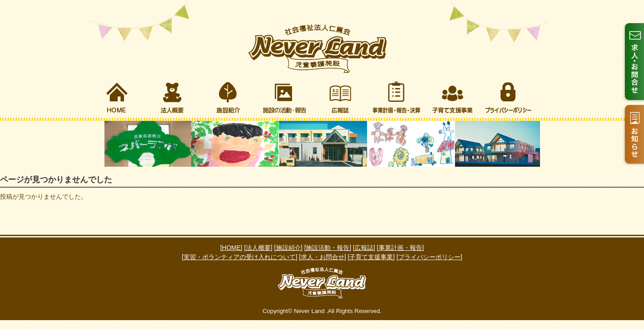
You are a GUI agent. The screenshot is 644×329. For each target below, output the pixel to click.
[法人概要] (258, 248)
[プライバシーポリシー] (429, 257)
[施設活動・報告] (328, 248)
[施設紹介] (288, 248)
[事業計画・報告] (400, 248)
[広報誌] (364, 248)
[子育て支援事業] (371, 257)
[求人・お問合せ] (323, 257)
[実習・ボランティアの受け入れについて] (240, 257)
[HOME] (231, 248)
